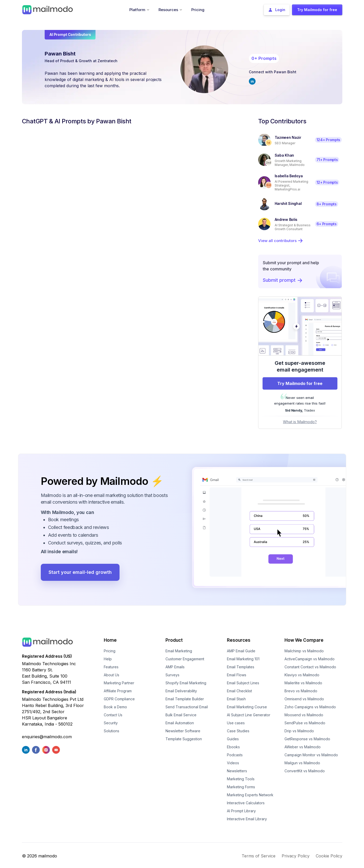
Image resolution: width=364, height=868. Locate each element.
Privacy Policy (296, 856)
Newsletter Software (183, 731)
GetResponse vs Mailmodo (307, 739)
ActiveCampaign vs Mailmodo (310, 659)
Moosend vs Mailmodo (304, 715)
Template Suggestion (184, 739)
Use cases (236, 723)
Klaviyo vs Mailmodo (302, 675)
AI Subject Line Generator (249, 715)
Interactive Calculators (246, 803)
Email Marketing (179, 651)
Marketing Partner (119, 683)
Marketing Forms (241, 787)
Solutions (112, 731)
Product (174, 640)
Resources (239, 640)
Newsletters (237, 771)
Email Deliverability (181, 691)
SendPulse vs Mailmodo (305, 723)
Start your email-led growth (80, 572)
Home (110, 640)
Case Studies (238, 731)
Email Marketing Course (247, 707)
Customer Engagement (185, 659)
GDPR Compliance (119, 699)
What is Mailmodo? (300, 422)
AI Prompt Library (241, 811)
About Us (112, 675)
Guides (233, 739)
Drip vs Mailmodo (299, 731)
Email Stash (236, 699)
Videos (233, 763)
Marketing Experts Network (250, 795)
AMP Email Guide (241, 651)
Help (108, 659)
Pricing (110, 651)
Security (111, 723)
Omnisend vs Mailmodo (304, 699)
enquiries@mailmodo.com (47, 737)
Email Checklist (239, 691)
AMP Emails (175, 667)
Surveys (172, 675)
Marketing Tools (241, 779)
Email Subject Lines (243, 683)
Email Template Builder (185, 699)
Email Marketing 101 (243, 659)
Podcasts (235, 755)
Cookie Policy (329, 856)
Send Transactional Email (187, 707)
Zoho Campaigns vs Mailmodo (310, 707)
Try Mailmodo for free (300, 383)
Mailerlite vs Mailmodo (303, 683)
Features (111, 667)
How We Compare (304, 640)
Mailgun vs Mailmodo (302, 763)
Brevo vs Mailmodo (301, 691)
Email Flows (237, 675)
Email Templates (241, 667)
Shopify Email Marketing (186, 683)
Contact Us (113, 715)
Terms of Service (259, 856)
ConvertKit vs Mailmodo (305, 771)
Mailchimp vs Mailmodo (304, 651)
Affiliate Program (118, 691)
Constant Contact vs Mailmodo (310, 667)
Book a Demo (115, 707)
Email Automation (180, 723)
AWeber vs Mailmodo (303, 747)
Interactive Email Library (247, 819)
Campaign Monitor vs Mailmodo (311, 755)
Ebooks (233, 747)
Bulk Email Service (181, 715)
